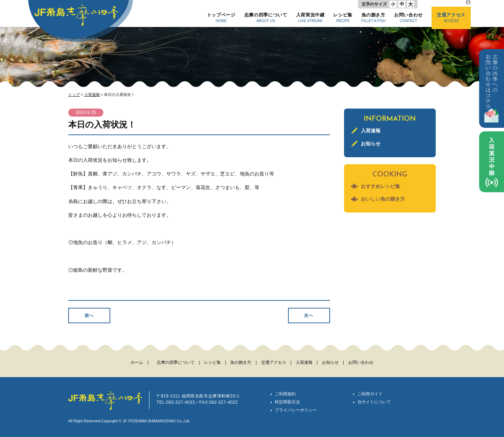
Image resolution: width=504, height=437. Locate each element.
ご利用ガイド (370, 394)
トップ (74, 95)
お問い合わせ (408, 18)
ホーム (137, 362)
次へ (309, 315)
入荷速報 (92, 95)
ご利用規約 (285, 394)
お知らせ (371, 144)
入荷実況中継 (310, 18)
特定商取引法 (287, 402)
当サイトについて (374, 402)
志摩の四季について (266, 18)
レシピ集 (343, 18)
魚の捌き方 (373, 18)
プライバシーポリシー (296, 410)
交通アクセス (451, 18)
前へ (89, 315)
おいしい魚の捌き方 (383, 199)
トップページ (221, 18)
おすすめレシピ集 (380, 186)
